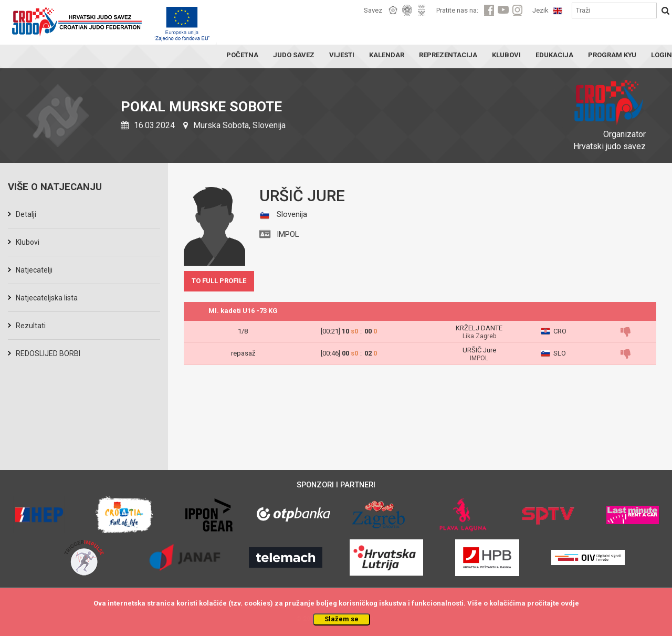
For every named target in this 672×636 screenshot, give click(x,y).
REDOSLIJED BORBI (48, 353)
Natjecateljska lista (47, 298)
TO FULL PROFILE (219, 281)
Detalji (26, 214)
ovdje (570, 603)
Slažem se (342, 619)
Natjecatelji (34, 270)
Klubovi (28, 242)
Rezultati (31, 326)
